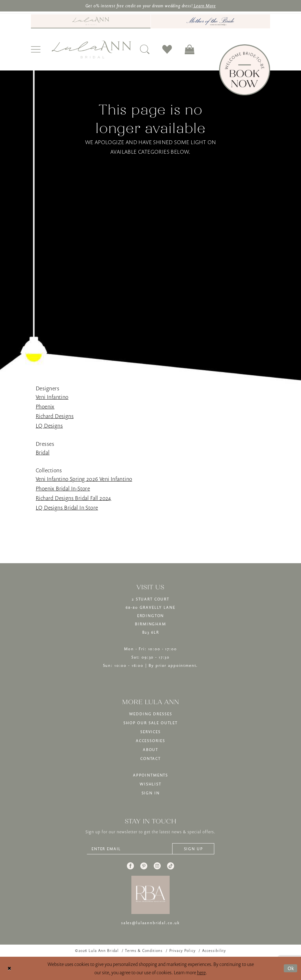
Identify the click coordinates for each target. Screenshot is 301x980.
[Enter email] (150, 849)
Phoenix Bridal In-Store (63, 488)
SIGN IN (151, 793)
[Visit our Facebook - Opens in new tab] (130, 866)
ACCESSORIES (150, 741)
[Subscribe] (193, 849)
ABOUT (150, 750)
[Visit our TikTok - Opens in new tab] (171, 866)
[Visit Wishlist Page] (167, 49)
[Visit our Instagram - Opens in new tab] (157, 866)
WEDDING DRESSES (151, 714)
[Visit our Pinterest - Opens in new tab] (144, 866)
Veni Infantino (52, 397)
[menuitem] (91, 21)
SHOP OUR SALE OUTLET (150, 723)
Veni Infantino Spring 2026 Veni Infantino (84, 479)
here (201, 972)
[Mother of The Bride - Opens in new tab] (210, 21)
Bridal (43, 452)
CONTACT (150, 759)
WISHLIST (150, 784)
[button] (36, 49)
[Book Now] (245, 70)
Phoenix (45, 406)
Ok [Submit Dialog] (291, 968)
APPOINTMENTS (150, 775)
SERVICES (150, 732)
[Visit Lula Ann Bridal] (91, 21)
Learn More (204, 6)
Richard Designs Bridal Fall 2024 (73, 498)
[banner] (92, 49)
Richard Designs (55, 416)
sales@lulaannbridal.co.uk (150, 923)
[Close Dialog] (9, 968)
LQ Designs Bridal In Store (67, 508)
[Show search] (145, 49)
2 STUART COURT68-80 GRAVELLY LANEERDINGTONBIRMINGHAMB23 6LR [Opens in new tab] (150, 616)
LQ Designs (49, 426)
